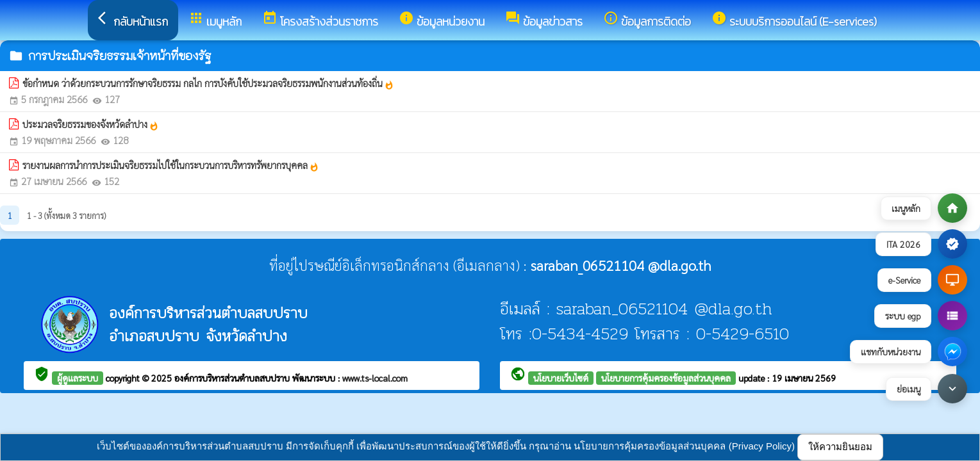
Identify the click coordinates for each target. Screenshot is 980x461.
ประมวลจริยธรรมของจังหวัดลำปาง (91, 124)
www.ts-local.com (375, 378)
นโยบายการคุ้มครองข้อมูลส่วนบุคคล (666, 378)
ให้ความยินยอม (840, 447)
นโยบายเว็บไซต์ (561, 378)
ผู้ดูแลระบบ (78, 378)
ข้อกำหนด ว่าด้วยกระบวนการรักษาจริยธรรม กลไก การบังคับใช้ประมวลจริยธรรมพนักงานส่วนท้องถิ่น (208, 83)
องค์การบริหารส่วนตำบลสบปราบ (233, 378)
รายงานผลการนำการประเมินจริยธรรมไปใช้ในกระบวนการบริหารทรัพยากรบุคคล (171, 165)
